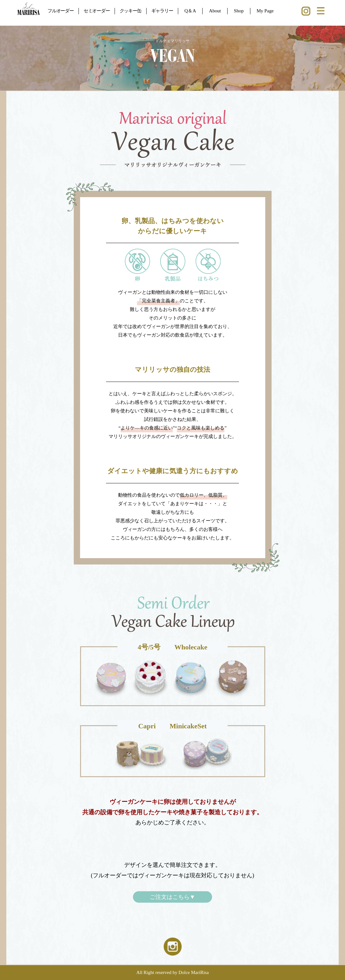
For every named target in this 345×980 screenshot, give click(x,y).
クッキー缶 (131, 11)
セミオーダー (97, 11)
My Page (265, 11)
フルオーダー (61, 11)
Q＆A (190, 11)
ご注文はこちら (172, 897)
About (215, 11)
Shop (239, 11)
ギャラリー (162, 11)
